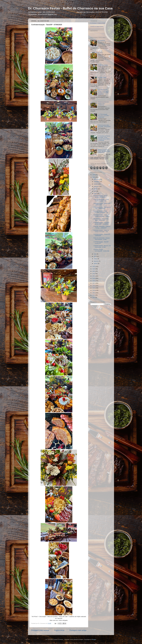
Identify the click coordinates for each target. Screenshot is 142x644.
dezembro (97, 179)
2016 (94, 286)
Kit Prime (100, 53)
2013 (94, 293)
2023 (94, 269)
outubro (96, 184)
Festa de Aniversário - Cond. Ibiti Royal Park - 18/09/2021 (104, 151)
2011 (94, 297)
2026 (94, 175)
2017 (94, 283)
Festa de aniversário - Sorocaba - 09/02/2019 (104, 126)
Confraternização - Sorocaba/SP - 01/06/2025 (101, 250)
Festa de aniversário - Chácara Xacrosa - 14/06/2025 (102, 227)
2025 (94, 177)
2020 (94, 276)
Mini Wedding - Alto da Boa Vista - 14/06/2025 (101, 219)
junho (95, 194)
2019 (94, 278)
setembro (97, 186)
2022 (94, 271)
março (96, 259)
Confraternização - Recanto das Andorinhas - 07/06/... (102, 246)
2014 (94, 290)
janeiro (96, 263)
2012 (94, 295)
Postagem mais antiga (78, 630)
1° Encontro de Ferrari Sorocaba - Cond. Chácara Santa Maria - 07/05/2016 (104, 138)
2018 (94, 281)
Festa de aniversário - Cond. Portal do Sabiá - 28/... (101, 200)
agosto (96, 189)
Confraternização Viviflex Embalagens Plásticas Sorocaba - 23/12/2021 (104, 92)
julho (95, 191)
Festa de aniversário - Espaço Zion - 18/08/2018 (104, 103)
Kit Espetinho (102, 40)
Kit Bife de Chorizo (103, 65)
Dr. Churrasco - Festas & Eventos (98, 23)
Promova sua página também (97, 27)
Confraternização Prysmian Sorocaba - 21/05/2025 (104, 116)
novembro (97, 182)
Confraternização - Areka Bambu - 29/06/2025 (100, 196)
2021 (94, 274)
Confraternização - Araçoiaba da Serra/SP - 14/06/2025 (101, 223)
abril (95, 256)
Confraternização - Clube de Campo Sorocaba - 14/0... (101, 231)
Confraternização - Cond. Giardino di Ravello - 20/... (101, 212)
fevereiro (96, 261)
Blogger (94, 639)
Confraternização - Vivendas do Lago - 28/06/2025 (102, 208)
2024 (94, 266)
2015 (94, 288)
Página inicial (59, 630)
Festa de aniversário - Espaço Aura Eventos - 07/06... (102, 239)
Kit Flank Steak (102, 77)
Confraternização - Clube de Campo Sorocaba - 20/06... (102, 216)
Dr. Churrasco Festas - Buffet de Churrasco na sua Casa (70, 8)
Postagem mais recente (40, 630)
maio (95, 254)
